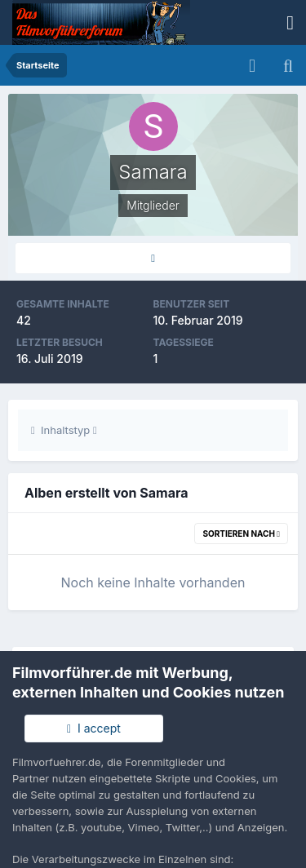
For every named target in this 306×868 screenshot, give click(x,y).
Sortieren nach (241, 534)
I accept (94, 728)
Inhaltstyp (64, 430)
